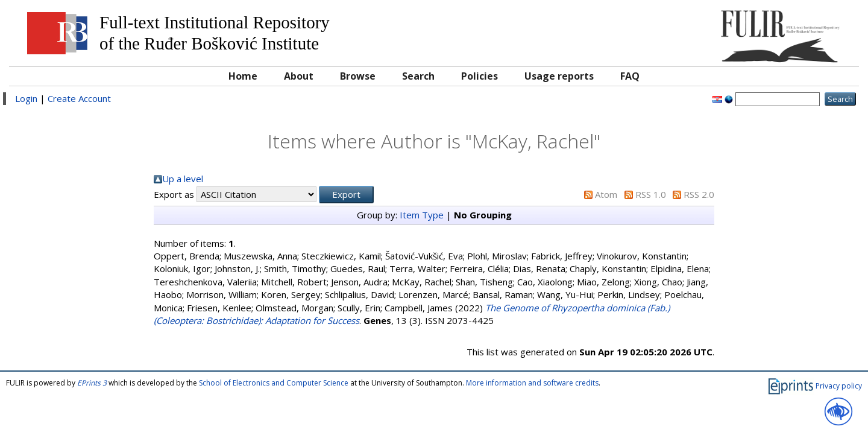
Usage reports (559, 76)
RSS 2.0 (699, 194)
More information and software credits (532, 383)
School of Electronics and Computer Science (274, 383)
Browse (358, 76)
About (299, 76)
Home (243, 76)
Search (418, 76)
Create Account (79, 98)
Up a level (183, 179)
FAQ (630, 76)
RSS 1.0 (651, 194)
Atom (606, 194)
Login (26, 98)
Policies (480, 76)
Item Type (422, 215)
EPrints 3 (92, 383)
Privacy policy (839, 386)
